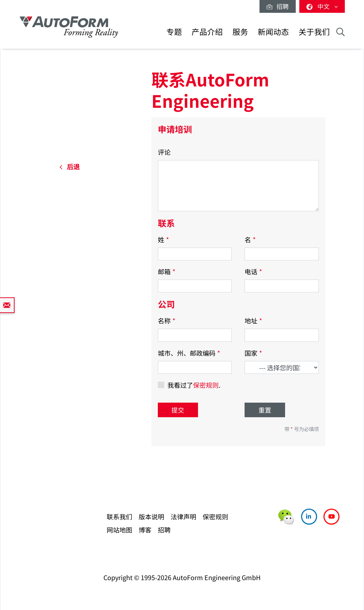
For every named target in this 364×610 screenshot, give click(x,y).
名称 (167, 320)
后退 (69, 166)
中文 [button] (322, 6)
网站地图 (119, 530)
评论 (164, 152)
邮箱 (167, 271)
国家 (253, 353)
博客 (145, 530)
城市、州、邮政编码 (189, 353)
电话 (253, 271)
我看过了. (194, 385)
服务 (240, 31)
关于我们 (314, 31)
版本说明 (151, 516)
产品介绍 (207, 31)
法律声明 (183, 516)
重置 (265, 410)
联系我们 (119, 516)
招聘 (278, 6)
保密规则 (206, 385)
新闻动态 (273, 31)
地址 (253, 320)
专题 (174, 31)
